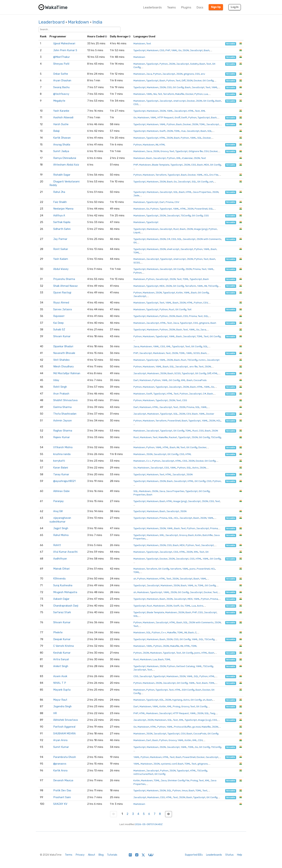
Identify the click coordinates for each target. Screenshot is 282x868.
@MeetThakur (62, 57)
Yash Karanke (61, 111)
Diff (183, 80)
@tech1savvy (61, 94)
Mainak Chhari (61, 569)
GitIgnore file (196, 151)
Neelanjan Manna (63, 209)
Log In (235, 7)
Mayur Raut (60, 700)
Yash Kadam (61, 259)
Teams (171, 7)
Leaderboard (52, 22)
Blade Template (161, 165)
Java (149, 74)
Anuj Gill (58, 511)
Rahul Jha (59, 192)
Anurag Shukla (62, 145)
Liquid (137, 232)
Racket (173, 437)
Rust (176, 229)
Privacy (80, 855)
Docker (198, 80)
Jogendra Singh (62, 706)
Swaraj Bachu (61, 87)
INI (157, 145)
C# (169, 239)
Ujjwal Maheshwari (64, 44)
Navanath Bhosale (64, 353)
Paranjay (58, 501)
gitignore (189, 74)
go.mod (196, 727)
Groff (177, 117)
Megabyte (59, 101)
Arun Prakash (61, 394)
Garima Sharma (62, 407)
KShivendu (59, 579)
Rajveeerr (59, 316)
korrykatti (59, 461)
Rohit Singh (60, 387)
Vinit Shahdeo (61, 360)
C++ (149, 461)
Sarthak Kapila (62, 222)
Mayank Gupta (62, 690)
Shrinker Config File (178, 780)
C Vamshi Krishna (63, 646)
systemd (166, 764)
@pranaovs (60, 764)
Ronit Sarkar (61, 249)
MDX (206, 165)
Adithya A (59, 216)
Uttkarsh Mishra (63, 447)
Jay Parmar (60, 239)
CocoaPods (200, 380)
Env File (214, 175)
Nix (155, 94)
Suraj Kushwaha (63, 585)
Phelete (58, 633)
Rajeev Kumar (62, 437)
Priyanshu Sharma (64, 279)
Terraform (169, 94)
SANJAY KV (60, 804)
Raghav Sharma (63, 431)
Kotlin (179, 293)
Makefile (180, 94)
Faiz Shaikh (60, 202)
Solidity (194, 64)
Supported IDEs (194, 855)
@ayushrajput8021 (64, 481)
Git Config (208, 80)
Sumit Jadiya (61, 151)
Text (149, 43)
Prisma (170, 202)
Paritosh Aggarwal (64, 727)
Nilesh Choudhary (63, 367)
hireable (231, 44)
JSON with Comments (209, 239)
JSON (186, 50)
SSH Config (188, 690)
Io (196, 585)
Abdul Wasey (61, 269)
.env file (193, 366)
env (203, 74)
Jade (136, 195)
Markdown (79, 22)
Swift (184, 117)
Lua (206, 94)
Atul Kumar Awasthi (65, 552)
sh (135, 579)
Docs (200, 7)
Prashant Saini (62, 797)
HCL (206, 175)
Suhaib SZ (59, 330)
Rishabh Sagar (62, 175)
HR (55, 713)
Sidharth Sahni (62, 229)
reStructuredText (143, 774)
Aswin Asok (60, 676)
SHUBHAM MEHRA (64, 734)
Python (164, 64)
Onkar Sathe (61, 74)
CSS (162, 50)
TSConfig (186, 215)
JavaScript (196, 50)
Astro (195, 468)
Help (240, 855)
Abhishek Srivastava (65, 720)
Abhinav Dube (61, 491)
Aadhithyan (60, 559)
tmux (185, 790)
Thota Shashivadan (65, 414)
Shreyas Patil (61, 64)
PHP (168, 50)
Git (135, 242)
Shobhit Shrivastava (65, 400)
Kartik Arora (60, 771)
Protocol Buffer (183, 727)
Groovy (164, 151)
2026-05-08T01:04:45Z (149, 824)
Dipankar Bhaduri (63, 346)
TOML (202, 124)
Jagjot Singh (61, 528)
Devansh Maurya (63, 780)
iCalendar (187, 158)
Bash (207, 50)
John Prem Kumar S (65, 50)
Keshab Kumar (62, 653)
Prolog (177, 706)
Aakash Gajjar (61, 599)
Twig (213, 713)
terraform (176, 569)
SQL (210, 131)
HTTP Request (166, 117)
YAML (174, 50)
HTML (191, 111)
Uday (56, 380)
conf (174, 764)
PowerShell (201, 209)
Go (180, 50)
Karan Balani (61, 468)
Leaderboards (152, 7)
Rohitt (57, 545)
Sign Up (216, 7)
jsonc (193, 569)
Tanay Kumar (61, 474)
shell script (180, 101)
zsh (211, 182)
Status (229, 855)
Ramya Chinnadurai (65, 158)
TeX (160, 94)
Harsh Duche (61, 124)
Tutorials (112, 855)
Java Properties (202, 192)
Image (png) (201, 229)
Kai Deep (58, 323)
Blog (101, 855)
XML (203, 111)
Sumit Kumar (61, 747)
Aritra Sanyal (61, 659)
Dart (162, 202)
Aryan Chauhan (62, 81)
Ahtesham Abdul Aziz (66, 165)
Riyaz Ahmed (61, 303)
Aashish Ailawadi (63, 118)
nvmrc (202, 360)
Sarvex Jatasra (62, 309)
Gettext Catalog (186, 666)
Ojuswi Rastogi (62, 293)
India (97, 22)
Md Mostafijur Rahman (67, 373)
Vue (183, 131)
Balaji (56, 131)
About (92, 855)
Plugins (186, 7)
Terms (69, 855)
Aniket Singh (61, 666)
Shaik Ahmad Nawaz (65, 286)
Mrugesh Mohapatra (65, 592)
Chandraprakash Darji (66, 606)
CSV (206, 151)
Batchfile (208, 535)
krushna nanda (62, 454)
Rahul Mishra (61, 535)
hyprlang (177, 700)
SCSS (137, 263)
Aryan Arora (60, 740)
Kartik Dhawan (62, 138)
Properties (139, 495)
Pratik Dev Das (62, 791)
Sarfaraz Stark (62, 612)
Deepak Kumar (62, 639)
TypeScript (140, 50)
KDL (162, 700)
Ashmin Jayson (62, 421)
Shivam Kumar (62, 336)
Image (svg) (205, 720)
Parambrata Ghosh (65, 757)
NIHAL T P (60, 683)
